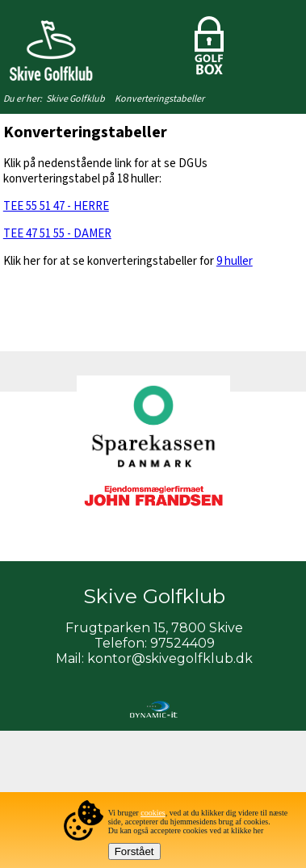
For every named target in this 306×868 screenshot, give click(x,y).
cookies (153, 813)
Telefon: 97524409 (155, 643)
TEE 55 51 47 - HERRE (56, 206)
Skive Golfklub (75, 99)
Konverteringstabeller (159, 99)
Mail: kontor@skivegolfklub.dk (154, 658)
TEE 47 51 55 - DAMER (57, 234)
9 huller (235, 261)
